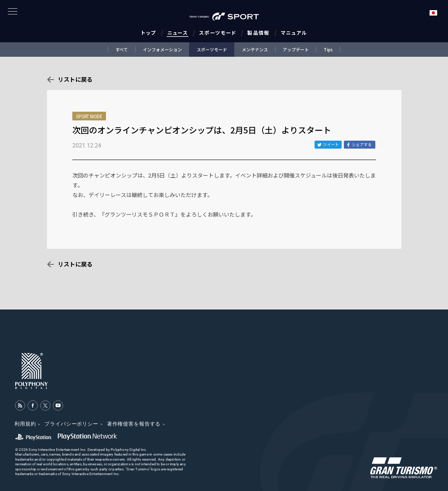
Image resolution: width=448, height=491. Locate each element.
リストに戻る (75, 80)
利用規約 (25, 424)
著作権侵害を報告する (134, 424)
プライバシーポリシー (71, 424)
